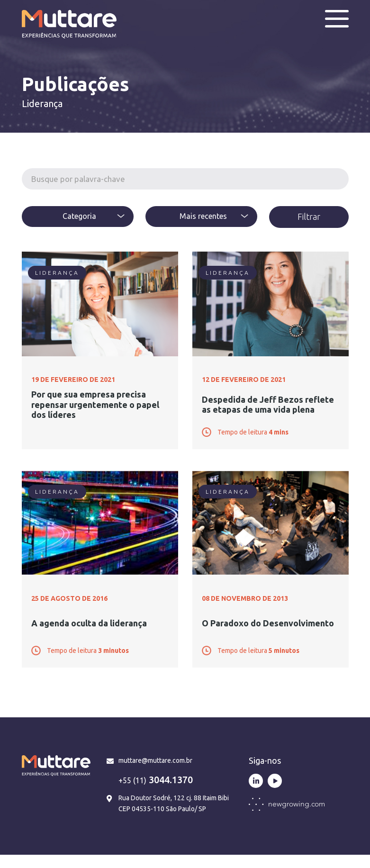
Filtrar (309, 217)
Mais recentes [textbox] (203, 216)
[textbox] (78, 216)
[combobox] (78, 217)
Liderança (57, 273)
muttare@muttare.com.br (155, 774)
